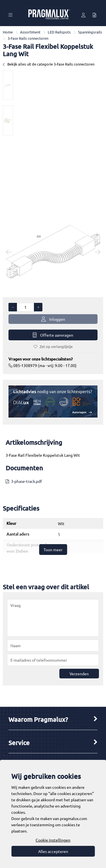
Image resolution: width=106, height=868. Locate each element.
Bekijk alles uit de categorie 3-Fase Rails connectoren (49, 64)
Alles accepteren (53, 851)
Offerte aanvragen (53, 335)
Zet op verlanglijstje (53, 346)
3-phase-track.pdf (26, 481)
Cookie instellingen (53, 840)
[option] (8, 85)
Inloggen (53, 319)
